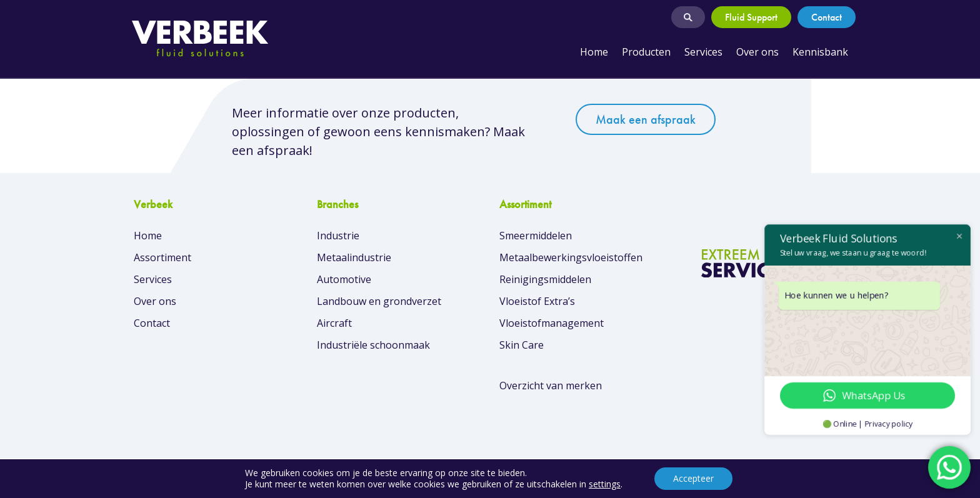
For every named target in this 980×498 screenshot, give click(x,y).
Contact (827, 17)
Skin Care (522, 345)
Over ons (757, 52)
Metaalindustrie (354, 257)
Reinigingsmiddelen (545, 279)
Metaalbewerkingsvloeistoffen (571, 257)
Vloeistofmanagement (552, 323)
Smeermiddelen (536, 236)
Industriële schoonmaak (373, 345)
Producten (646, 52)
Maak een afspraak (646, 119)
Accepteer (693, 478)
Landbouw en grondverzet (379, 301)
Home (594, 52)
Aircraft (334, 323)
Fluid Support (751, 17)
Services (703, 52)
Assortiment (162, 257)
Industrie (338, 236)
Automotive (344, 279)
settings (605, 484)
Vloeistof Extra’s (537, 301)
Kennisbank (820, 52)
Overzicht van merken (551, 386)
